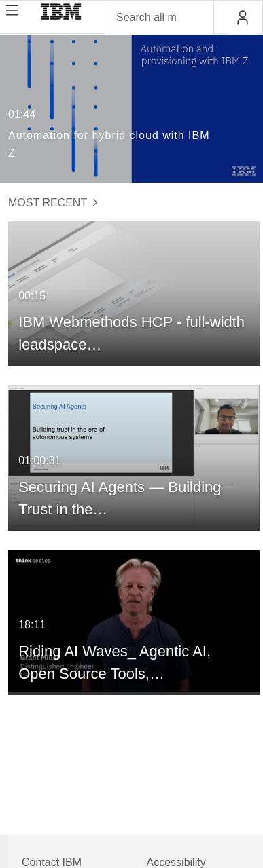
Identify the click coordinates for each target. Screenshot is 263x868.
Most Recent (53, 203)
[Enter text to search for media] (147, 18)
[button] (242, 18)
